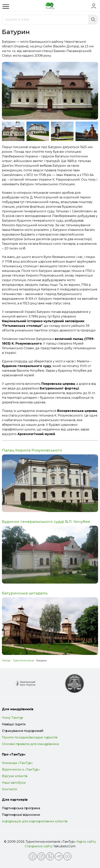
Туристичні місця (23, 660)
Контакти (10, 789)
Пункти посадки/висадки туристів (30, 737)
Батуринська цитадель (25, 593)
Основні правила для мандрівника (30, 744)
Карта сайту (86, 842)
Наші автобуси (14, 783)
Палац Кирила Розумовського (32, 450)
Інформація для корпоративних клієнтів (35, 821)
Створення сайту (39, 846)
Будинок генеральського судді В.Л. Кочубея (46, 521)
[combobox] (45, 20)
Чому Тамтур (13, 718)
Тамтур (6, 660)
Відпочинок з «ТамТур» (21, 769)
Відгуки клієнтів (15, 776)
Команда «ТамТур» (17, 763)
